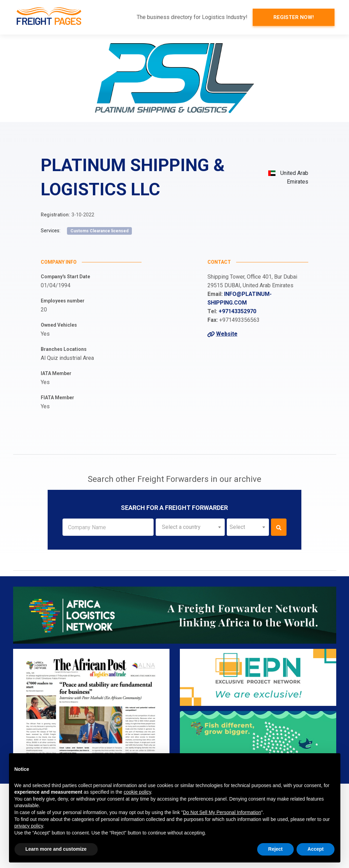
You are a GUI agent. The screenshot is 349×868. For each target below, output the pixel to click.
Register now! (294, 17)
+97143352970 (237, 311)
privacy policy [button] (29, 826)
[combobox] (190, 527)
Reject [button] (275, 849)
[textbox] (190, 527)
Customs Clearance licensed (99, 231)
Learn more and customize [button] (56, 849)
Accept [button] (316, 849)
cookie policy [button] (137, 792)
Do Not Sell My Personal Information (222, 812)
